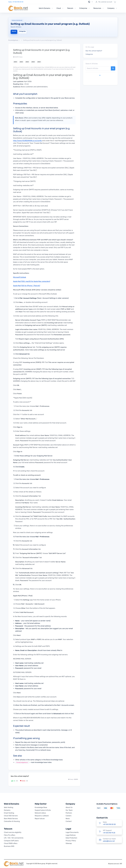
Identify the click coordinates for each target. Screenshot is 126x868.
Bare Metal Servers (11, 819)
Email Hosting (9, 813)
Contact (69, 821)
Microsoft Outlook (20, 277)
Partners (69, 813)
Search (14, 31)
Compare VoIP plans (11, 841)
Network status (40, 813)
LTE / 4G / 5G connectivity (14, 838)
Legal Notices (71, 835)
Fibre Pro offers (10, 835)
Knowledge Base (41, 807)
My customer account (104, 2)
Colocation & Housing (12, 821)
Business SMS (9, 846)
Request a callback (42, 816)
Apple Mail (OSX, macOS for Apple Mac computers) (32, 281)
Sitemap (69, 843)
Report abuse (40, 819)
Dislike (24, 781)
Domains (7, 810)
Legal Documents (72, 832)
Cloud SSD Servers (11, 816)
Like (15, 781)
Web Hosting (9, 807)
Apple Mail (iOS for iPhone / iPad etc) (27, 286)
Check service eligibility (13, 832)
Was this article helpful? (94, 51)
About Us (69, 807)
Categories (22, 31)
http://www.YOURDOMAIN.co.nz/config (27, 141)
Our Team (69, 810)
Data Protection (71, 838)
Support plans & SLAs (43, 810)
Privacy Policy (71, 841)
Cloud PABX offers (11, 843)
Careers (69, 816)
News (68, 819)
